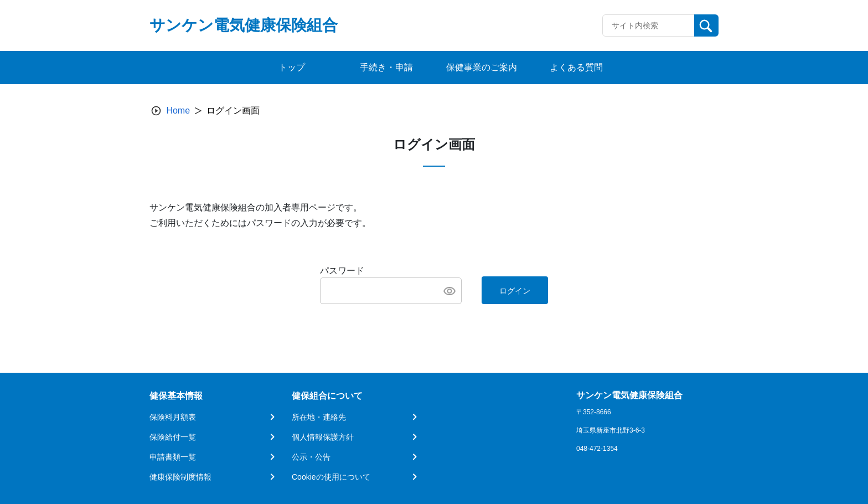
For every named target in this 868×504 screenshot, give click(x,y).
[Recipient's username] (649, 25)
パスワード (342, 271)
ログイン (515, 291)
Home (178, 110)
